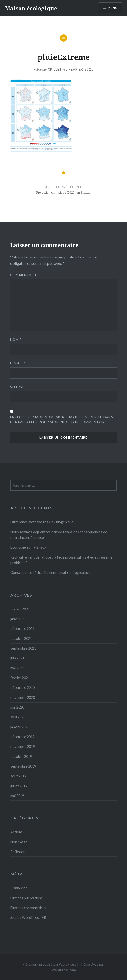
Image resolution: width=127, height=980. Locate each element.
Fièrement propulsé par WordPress (50, 964)
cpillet (55, 69)
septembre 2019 (23, 766)
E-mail (18, 363)
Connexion (19, 888)
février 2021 (20, 678)
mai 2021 (17, 668)
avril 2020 (18, 717)
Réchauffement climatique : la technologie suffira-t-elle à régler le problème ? (61, 560)
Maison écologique (31, 8)
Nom (16, 340)
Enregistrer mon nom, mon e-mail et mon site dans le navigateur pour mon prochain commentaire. (62, 420)
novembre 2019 (23, 747)
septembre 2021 (23, 648)
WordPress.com (64, 970)
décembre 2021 (23, 629)
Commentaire (24, 275)
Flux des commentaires (28, 908)
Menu (112, 8)
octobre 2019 (21, 756)
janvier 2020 (20, 727)
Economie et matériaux (28, 547)
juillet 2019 (19, 786)
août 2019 (18, 776)
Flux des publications (27, 898)
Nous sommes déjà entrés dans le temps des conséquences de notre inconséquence (59, 535)
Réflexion (18, 852)
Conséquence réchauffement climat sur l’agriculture (51, 573)
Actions (17, 832)
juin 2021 (17, 658)
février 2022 (20, 609)
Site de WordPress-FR (28, 918)
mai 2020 (17, 707)
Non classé (19, 842)
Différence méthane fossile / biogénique (42, 522)
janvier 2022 (20, 619)
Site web (19, 387)
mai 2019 (17, 796)
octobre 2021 (21, 639)
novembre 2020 (23, 698)
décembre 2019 (23, 737)
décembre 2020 (23, 688)
